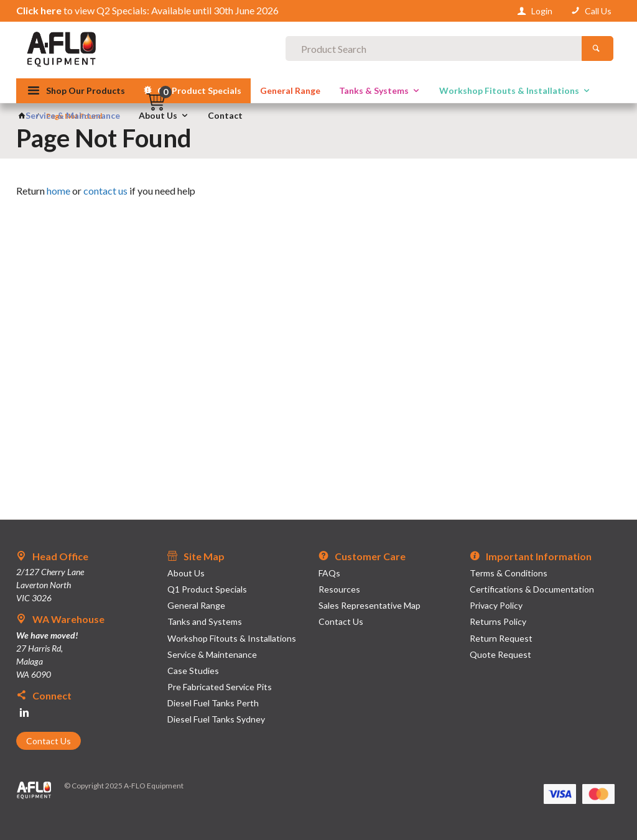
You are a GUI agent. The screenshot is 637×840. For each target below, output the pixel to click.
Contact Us (49, 741)
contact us (105, 191)
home (58, 191)
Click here (39, 10)
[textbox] (318, 50)
